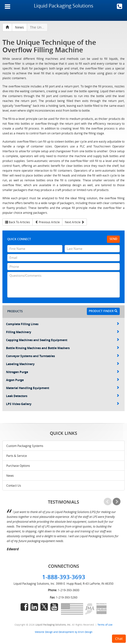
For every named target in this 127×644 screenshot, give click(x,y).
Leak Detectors (63, 396)
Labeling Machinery (63, 364)
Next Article (75, 222)
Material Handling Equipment (63, 388)
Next (117, 502)
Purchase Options (18, 466)
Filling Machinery (63, 332)
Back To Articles (18, 222)
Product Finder (103, 311)
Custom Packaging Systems (25, 446)
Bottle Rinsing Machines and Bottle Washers (63, 348)
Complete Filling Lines (63, 324)
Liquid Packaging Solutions (64, 6)
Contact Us (14, 485)
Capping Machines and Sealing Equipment (63, 340)
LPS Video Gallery (63, 404)
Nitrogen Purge (63, 372)
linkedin (34, 607)
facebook (24, 607)
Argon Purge (63, 380)
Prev (108, 502)
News (10, 475)
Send (113, 239)
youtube (54, 607)
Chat (119, 639)
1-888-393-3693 (120, 6)
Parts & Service (17, 456)
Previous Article (47, 222)
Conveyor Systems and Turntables (63, 356)
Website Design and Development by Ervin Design (64, 632)
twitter (44, 607)
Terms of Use (105, 625)
